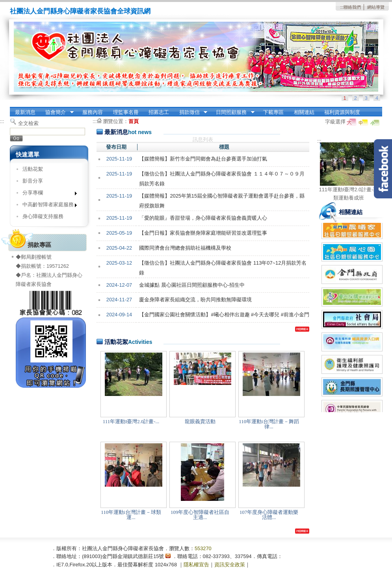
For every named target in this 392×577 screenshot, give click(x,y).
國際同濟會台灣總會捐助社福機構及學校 (185, 248)
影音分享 (33, 181)
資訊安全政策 (230, 565)
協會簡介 (57, 112)
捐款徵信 (191, 112)
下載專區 (273, 112)
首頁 (134, 121)
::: (342, 7)
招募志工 (159, 112)
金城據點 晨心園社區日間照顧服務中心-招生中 (192, 285)
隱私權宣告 (196, 565)
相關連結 (304, 112)
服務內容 (93, 112)
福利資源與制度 (342, 112)
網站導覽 (376, 7)
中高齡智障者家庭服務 (47, 206)
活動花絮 (33, 169)
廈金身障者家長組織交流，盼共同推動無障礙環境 (195, 300)
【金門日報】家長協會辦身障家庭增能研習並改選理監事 (203, 233)
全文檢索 (28, 123)
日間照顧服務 (233, 112)
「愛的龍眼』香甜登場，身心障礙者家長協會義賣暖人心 (203, 218)
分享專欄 (47, 194)
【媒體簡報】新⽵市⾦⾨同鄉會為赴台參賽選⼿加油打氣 (203, 159)
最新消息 (25, 112)
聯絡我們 (352, 7)
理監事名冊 (126, 112)
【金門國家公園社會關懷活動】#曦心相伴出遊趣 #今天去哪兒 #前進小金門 (224, 315)
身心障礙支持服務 (43, 216)
